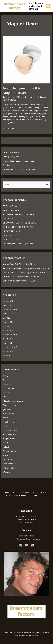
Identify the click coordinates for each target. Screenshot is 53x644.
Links (35, 495)
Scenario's (7, 455)
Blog (14, 492)
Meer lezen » (9, 128)
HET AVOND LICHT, (12, 231)
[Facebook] (21, 545)
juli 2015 (6, 326)
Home (6, 492)
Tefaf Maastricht (10, 464)
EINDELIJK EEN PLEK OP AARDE (18, 227)
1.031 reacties (9, 97)
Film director (44, 492)
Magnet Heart (23, 97)
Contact (44, 495)
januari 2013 (8, 356)
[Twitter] (27, 545)
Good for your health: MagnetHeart (18, 244)
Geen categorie (10, 405)
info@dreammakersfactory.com (27, 539)
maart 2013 (8, 351)
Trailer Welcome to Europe (27, 277)
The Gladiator (9, 468)
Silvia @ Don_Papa (11, 157)
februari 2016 (9, 322)
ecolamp (7, 393)
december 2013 (10, 347)
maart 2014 (8, 339)
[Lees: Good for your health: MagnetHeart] (26, 60)
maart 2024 (8, 301)
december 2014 (10, 335)
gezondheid (8, 409)
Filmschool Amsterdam (13, 401)
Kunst (5, 426)
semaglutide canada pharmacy (16, 273)
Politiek (6, 447)
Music (5, 443)
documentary (9, 389)
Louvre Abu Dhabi (11, 430)
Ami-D (6, 376)
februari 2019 (9, 314)
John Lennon (8, 422)
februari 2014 (9, 343)
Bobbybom (8, 281)
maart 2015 (8, 331)
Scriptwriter (24, 492)
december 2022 (10, 310)
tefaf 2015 (8, 460)
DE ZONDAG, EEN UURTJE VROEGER (20, 169)
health (5, 418)
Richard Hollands (38, 97)
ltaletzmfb (7, 264)
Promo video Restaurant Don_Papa (18, 161)
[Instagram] (32, 545)
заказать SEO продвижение (15, 268)
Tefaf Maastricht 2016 (25, 264)
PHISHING (8, 277)
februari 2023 (9, 305)
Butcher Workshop (22, 495)
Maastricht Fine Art (11, 435)
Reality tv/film (39, 273)
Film (5, 397)
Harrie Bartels (9, 414)
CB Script (7, 236)
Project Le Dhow (10, 240)
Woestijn (7, 472)
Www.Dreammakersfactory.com (36, 6)
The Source (8, 165)
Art (4, 380)
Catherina (7, 384)
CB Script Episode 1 (12, 153)
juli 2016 (6, 318)
